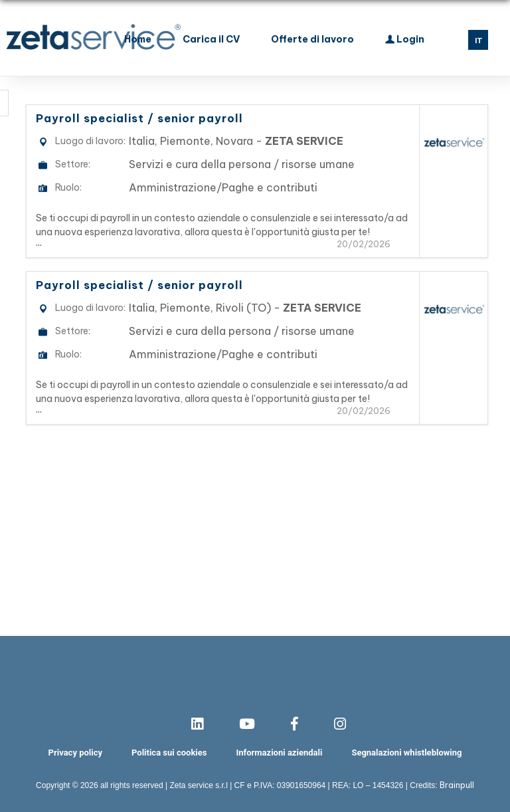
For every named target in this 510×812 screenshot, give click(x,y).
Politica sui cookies (169, 753)
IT (479, 41)
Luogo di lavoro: (90, 141)
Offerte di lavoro (312, 39)
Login (405, 38)
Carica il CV (211, 39)
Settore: (73, 164)
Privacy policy (75, 753)
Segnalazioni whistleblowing (406, 753)
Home (138, 39)
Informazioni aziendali (279, 753)
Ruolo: (68, 187)
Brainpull (457, 785)
